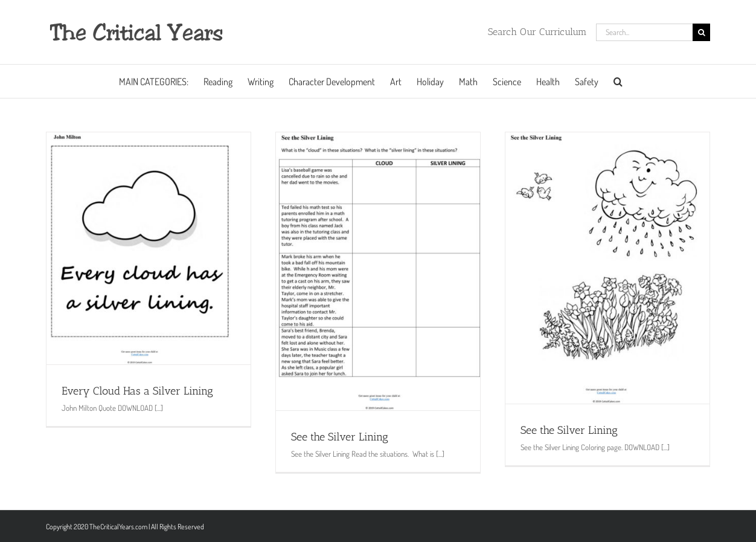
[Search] (701, 32)
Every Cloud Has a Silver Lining (137, 391)
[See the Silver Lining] (378, 271)
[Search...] (644, 32)
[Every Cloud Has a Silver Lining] (149, 248)
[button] (618, 81)
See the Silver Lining (340, 437)
